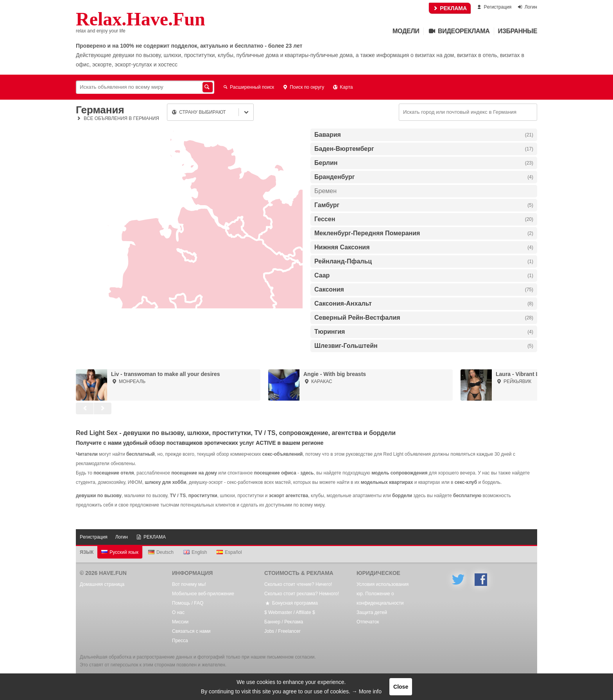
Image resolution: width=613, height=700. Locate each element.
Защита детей (372, 612)
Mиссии (180, 622)
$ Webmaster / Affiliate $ (290, 612)
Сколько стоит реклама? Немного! (302, 594)
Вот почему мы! (189, 584)
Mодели (406, 31)
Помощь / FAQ (188, 603)
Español (229, 552)
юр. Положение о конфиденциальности (380, 598)
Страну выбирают (199, 112)
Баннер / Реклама (284, 622)
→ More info (367, 691)
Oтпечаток (368, 622)
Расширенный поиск (248, 87)
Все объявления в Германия (117, 118)
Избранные (518, 31)
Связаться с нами (191, 631)
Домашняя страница (102, 584)
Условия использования (383, 584)
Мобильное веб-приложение (203, 594)
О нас (178, 612)
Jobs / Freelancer (282, 631)
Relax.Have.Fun (141, 19)
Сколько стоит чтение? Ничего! (298, 584)
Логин (527, 7)
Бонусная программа (291, 603)
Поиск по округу (303, 87)
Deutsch (161, 552)
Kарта (342, 87)
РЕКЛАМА (450, 8)
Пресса (180, 641)
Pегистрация (494, 7)
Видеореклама (459, 31)
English (195, 552)
